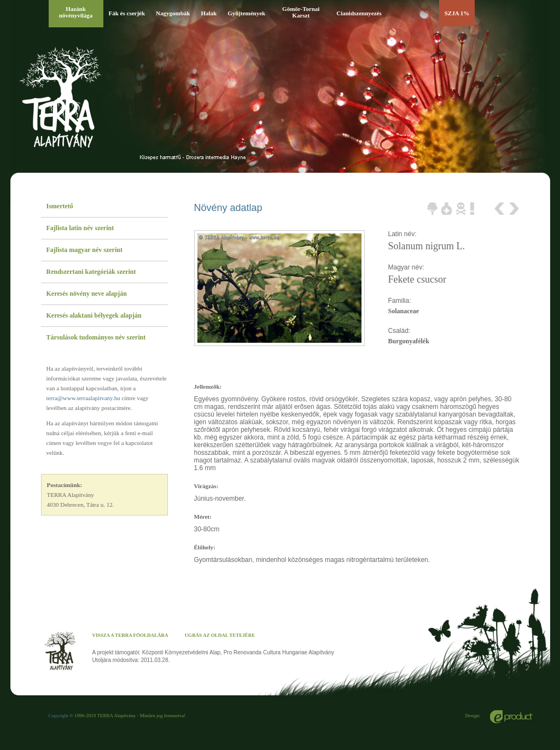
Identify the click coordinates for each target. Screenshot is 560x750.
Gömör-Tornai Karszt (301, 12)
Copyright (59, 716)
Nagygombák (173, 13)
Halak (209, 13)
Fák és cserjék (127, 13)
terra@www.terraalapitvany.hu (83, 398)
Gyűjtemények (246, 13)
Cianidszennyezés (359, 13)
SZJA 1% (457, 13)
